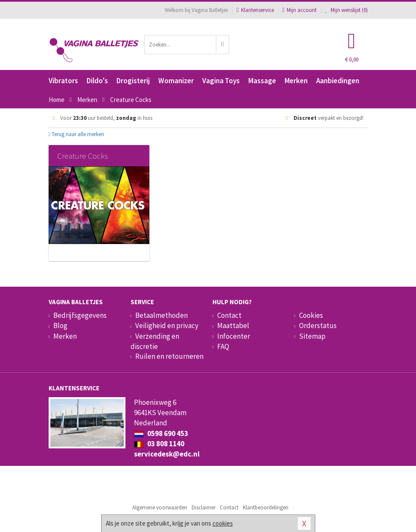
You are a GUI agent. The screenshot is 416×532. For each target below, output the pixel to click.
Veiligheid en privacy (167, 326)
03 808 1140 (159, 444)
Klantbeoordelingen (266, 507)
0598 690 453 (161, 433)
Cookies (311, 315)
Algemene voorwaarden (160, 507)
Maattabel (233, 326)
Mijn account (300, 10)
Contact (229, 315)
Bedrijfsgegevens (80, 315)
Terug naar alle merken (77, 134)
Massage (262, 81)
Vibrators (63, 81)
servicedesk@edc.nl (167, 454)
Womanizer (176, 81)
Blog (60, 326)
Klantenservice (255, 10)
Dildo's (97, 81)
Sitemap (312, 336)
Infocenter (234, 336)
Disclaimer (204, 507)
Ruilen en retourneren (169, 356)
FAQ (223, 346)
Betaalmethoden (161, 315)
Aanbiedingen (338, 81)
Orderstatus (318, 326)
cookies (223, 523)
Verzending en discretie (155, 341)
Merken (296, 81)
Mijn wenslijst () (346, 10)
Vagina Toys (221, 81)
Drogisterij (133, 81)
